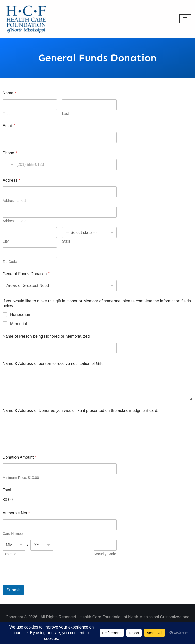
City (6, 241)
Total (7, 490)
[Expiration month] (14, 545)
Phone (10, 153)
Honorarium (21, 315)
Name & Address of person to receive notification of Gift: (53, 364)
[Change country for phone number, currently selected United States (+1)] (9, 165)
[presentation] (41, 582)
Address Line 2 (14, 221)
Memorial (19, 324)
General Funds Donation (26, 274)
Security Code (105, 554)
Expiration (10, 554)
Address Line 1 (14, 201)
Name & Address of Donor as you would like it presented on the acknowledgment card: (80, 410)
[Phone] (60, 165)
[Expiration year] (42, 545)
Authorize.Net (16, 513)
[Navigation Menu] (185, 19)
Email (9, 126)
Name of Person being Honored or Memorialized (46, 336)
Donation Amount (19, 457)
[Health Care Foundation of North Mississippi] (27, 19)
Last (65, 114)
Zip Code (10, 262)
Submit (13, 590)
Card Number (13, 534)
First (6, 114)
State (66, 241)
